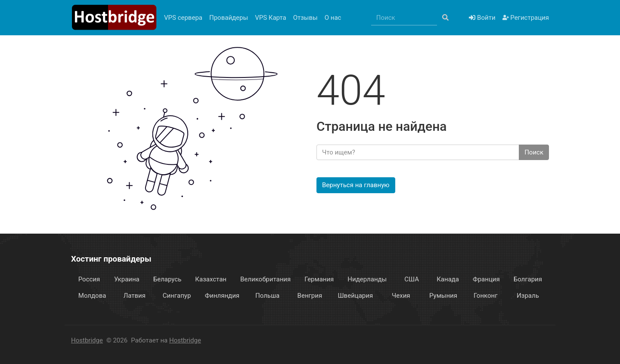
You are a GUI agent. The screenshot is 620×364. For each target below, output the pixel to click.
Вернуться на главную (356, 185)
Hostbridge (87, 340)
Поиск (534, 152)
